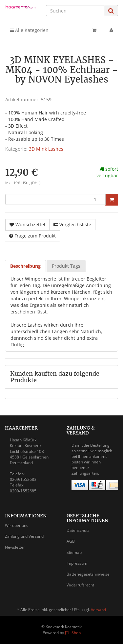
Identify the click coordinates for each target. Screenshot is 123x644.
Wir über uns (17, 525)
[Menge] (55, 199)
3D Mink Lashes (46, 149)
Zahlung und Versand (24, 536)
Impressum (77, 563)
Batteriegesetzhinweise (88, 574)
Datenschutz (78, 530)
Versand (98, 610)
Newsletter (15, 547)
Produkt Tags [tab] (66, 266)
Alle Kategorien (29, 30)
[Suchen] (75, 11)
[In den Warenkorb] (112, 200)
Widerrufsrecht (80, 585)
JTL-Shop (73, 633)
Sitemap (74, 552)
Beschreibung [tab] (25, 266)
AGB (71, 541)
